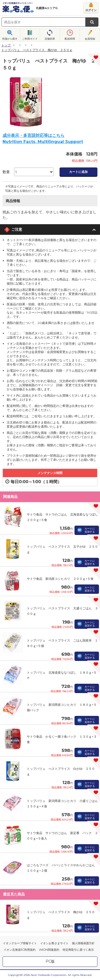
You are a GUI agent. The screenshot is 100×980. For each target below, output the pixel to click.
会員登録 (90, 39)
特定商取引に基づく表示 (78, 950)
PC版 (50, 961)
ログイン (91, 10)
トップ (6, 45)
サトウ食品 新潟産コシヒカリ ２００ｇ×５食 (60, 579)
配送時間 (70, 39)
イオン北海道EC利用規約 (20, 950)
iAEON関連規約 (49, 950)
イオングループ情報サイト (20, 943)
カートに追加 (78, 172)
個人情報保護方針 (83, 943)
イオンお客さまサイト (54, 943)
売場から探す (10, 39)
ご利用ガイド (30, 39)
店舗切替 (50, 39)
